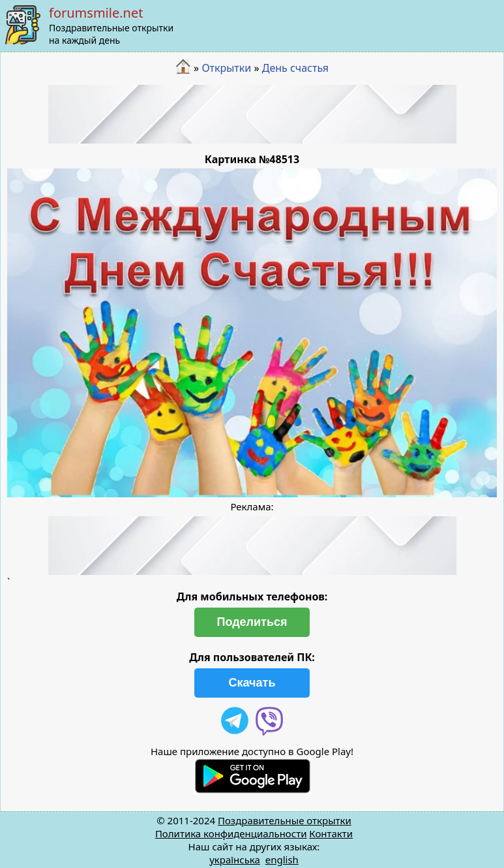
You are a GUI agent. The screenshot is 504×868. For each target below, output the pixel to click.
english (282, 860)
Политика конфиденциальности (231, 833)
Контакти (331, 833)
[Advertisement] (252, 114)
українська (235, 860)
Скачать (252, 683)
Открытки (226, 68)
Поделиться (252, 622)
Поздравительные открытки (285, 820)
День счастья (295, 68)
